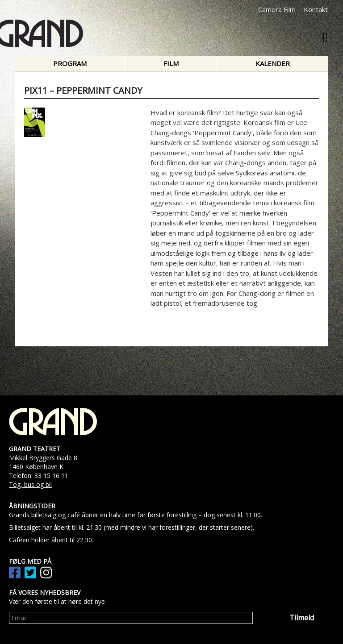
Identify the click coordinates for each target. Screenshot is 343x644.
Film (171, 63)
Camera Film (277, 9)
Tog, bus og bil (30, 484)
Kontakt (316, 9)
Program (70, 63)
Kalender (273, 63)
